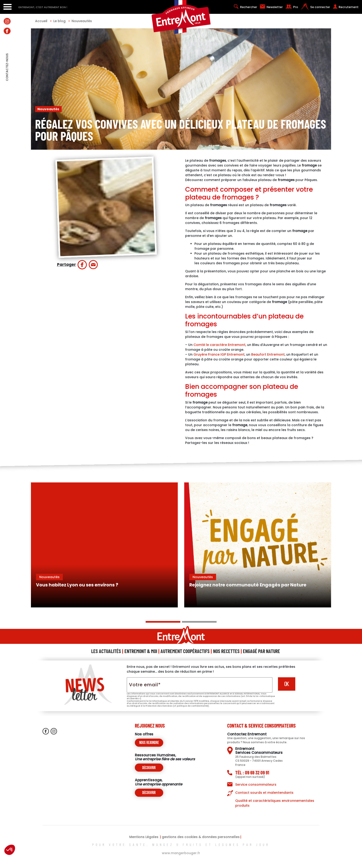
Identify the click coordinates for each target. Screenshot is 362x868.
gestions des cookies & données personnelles (201, 837)
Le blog (62, 21)
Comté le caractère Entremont (219, 345)
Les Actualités (106, 651)
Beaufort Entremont (268, 354)
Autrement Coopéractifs (185, 651)
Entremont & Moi (141, 651)
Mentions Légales (144, 837)
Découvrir (149, 768)
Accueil (43, 21)
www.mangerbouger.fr (181, 853)
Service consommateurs (256, 785)
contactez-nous (7, 77)
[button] (10, 850)
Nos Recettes (226, 651)
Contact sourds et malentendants (264, 793)
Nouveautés (82, 21)
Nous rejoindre (149, 743)
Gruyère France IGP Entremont (219, 354)
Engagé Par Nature (261, 651)
